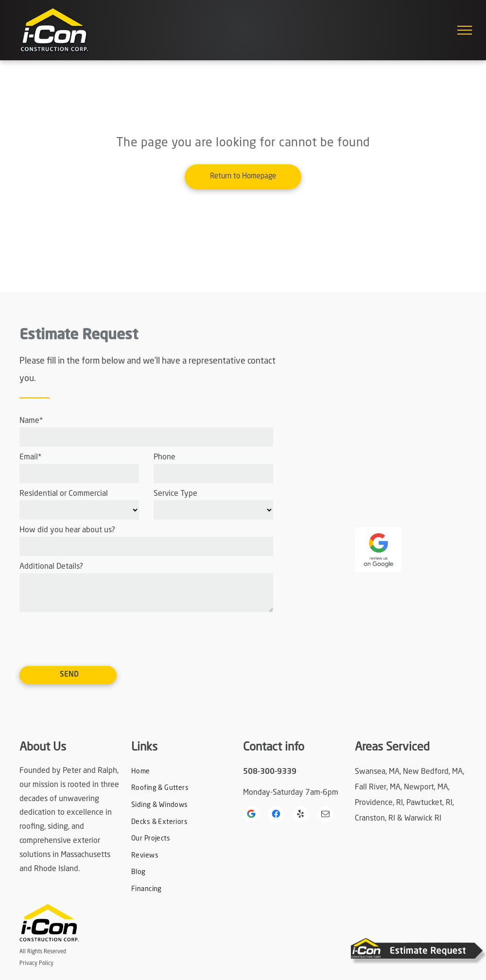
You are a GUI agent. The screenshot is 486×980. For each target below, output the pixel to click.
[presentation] (93, 637)
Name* (31, 421)
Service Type (175, 494)
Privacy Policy (36, 964)
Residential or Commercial (64, 494)
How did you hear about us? (67, 530)
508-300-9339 (270, 772)
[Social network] (276, 815)
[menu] (465, 30)
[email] (325, 815)
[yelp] (301, 815)
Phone (165, 457)
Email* (30, 457)
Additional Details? (51, 567)
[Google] (251, 815)
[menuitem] (174, 772)
